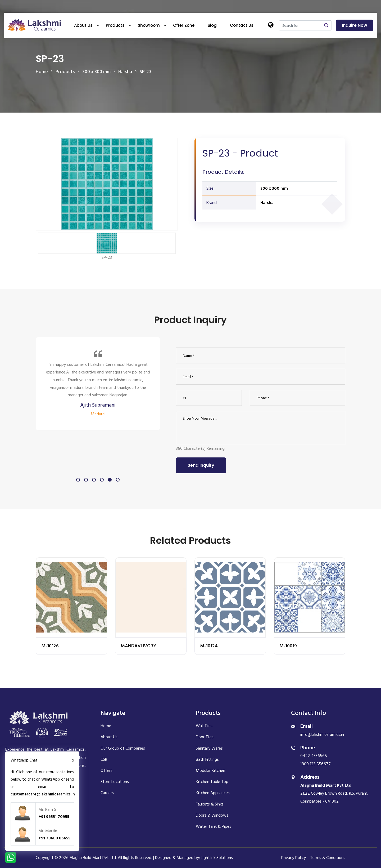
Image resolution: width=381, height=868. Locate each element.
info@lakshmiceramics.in (322, 735)
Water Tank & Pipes (214, 826)
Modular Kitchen (210, 771)
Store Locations (115, 782)
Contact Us (242, 25)
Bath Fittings (207, 759)
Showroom (149, 25)
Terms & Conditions (328, 858)
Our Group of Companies (123, 748)
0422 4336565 (314, 756)
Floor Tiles (205, 737)
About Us (83, 25)
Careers (107, 793)
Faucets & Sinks (210, 804)
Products (115, 25)
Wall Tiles (204, 726)
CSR (104, 759)
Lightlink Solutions (217, 858)
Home (42, 72)
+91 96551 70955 (54, 817)
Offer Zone (184, 25)
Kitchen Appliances (213, 793)
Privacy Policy (294, 858)
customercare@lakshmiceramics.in (43, 794)
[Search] (300, 25)
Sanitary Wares (209, 748)
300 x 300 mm (274, 188)
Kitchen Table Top (212, 782)
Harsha (267, 203)
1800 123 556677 (316, 764)
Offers (106, 771)
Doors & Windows (212, 815)
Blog (212, 25)
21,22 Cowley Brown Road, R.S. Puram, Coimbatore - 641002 (334, 793)
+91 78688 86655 (54, 838)
